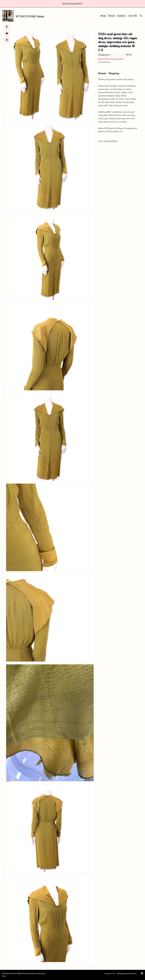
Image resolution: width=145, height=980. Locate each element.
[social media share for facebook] (7, 27)
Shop (103, 16)
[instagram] (142, 974)
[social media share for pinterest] (7, 40)
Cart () (132, 16)
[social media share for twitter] (7, 34)
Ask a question (104, 62)
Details (102, 73)
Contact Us (110, 974)
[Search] (141, 16)
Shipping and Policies (127, 974)
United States (118, 55)
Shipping (114, 73)
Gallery (122, 16)
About (112, 16)
